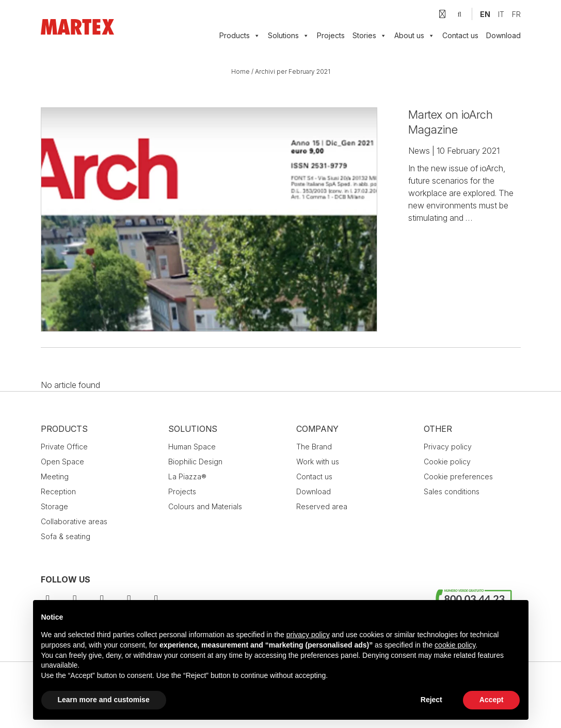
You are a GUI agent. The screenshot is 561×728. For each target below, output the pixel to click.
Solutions (193, 429)
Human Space (192, 447)
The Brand (314, 447)
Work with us (318, 462)
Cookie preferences (458, 476)
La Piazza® (187, 476)
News (419, 151)
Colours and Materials (205, 506)
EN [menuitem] (485, 14)
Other (438, 429)
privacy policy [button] (308, 635)
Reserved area (322, 506)
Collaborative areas (74, 521)
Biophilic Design (195, 462)
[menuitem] (485, 14)
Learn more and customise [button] (104, 700)
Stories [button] (370, 36)
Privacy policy (448, 447)
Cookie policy (447, 462)
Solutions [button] (288, 36)
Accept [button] (492, 700)
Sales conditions (452, 491)
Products (64, 429)
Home (241, 71)
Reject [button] (431, 700)
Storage (54, 506)
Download (503, 35)
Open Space (62, 462)
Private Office (64, 447)
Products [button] (240, 36)
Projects (331, 35)
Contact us (460, 35)
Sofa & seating (66, 536)
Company (317, 429)
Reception (58, 491)
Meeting (55, 476)
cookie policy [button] (455, 645)
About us (414, 36)
